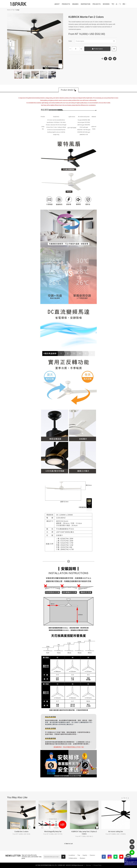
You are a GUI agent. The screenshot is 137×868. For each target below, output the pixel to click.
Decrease (70, 49)
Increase (81, 49)
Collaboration (73, 858)
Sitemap (88, 865)
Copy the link (115, 58)
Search (120, 4)
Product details (67, 90)
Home (9, 10)
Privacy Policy (97, 865)
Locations (72, 855)
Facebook (106, 59)
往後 (128, 798)
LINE (110, 59)
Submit (63, 857)
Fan (13, 10)
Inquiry (85, 855)
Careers (92, 855)
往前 (122, 798)
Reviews (82, 858)
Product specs (95, 41)
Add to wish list (114, 49)
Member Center (116, 4)
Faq (79, 855)
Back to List (69, 844)
